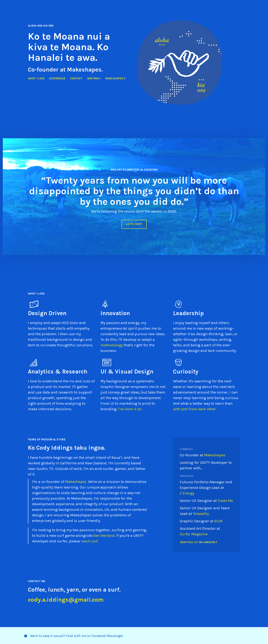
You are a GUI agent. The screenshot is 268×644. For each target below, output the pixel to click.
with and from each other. (195, 409)
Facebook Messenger (107, 636)
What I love (36, 78)
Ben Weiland (104, 536)
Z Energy (188, 493)
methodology (112, 345)
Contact (76, 78)
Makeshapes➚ (116, 78)
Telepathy (201, 514)
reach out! (90, 541)
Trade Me (225, 501)
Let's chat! (134, 224)
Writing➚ (94, 78)
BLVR (218, 521)
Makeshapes (76, 482)
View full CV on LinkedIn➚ (199, 542)
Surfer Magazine (194, 534)
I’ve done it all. (130, 409)
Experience (57, 78)
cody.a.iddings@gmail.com (66, 600)
